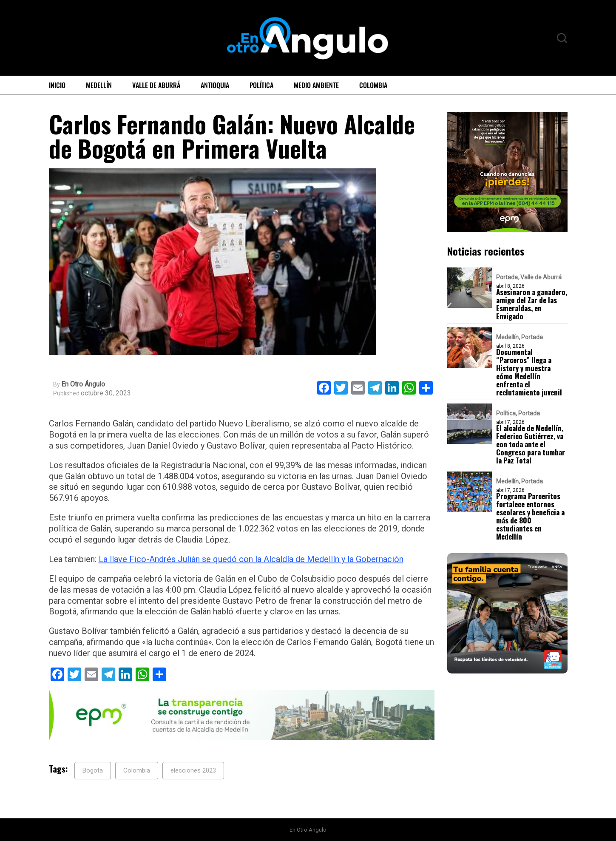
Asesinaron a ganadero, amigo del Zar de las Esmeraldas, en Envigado (532, 304)
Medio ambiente (316, 85)
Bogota (93, 770)
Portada (507, 277)
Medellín (99, 85)
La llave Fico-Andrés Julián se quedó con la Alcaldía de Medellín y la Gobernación (251, 559)
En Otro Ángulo (83, 384)
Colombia (373, 85)
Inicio (57, 85)
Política (261, 85)
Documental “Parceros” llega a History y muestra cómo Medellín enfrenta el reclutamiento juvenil (529, 372)
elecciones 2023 (193, 770)
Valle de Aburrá (156, 85)
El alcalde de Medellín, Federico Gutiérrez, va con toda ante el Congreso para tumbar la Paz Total (531, 444)
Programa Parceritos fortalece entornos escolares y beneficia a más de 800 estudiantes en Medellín (530, 516)
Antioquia (215, 85)
